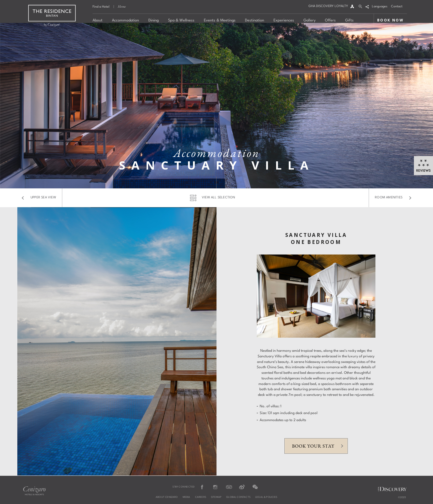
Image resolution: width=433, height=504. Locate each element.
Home (122, 6)
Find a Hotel (101, 7)
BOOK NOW (390, 20)
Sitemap (216, 497)
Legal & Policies (266, 497)
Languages (380, 7)
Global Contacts (238, 497)
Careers (201, 497)
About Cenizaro (167, 497)
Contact (397, 7)
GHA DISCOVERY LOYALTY (328, 6)
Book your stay (313, 446)
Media (187, 497)
